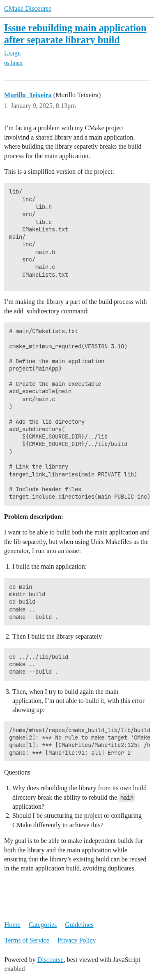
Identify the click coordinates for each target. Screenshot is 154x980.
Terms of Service (27, 940)
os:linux (13, 63)
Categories (43, 925)
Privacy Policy (77, 940)
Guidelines (79, 925)
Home (13, 925)
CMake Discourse (28, 8)
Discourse (51, 960)
